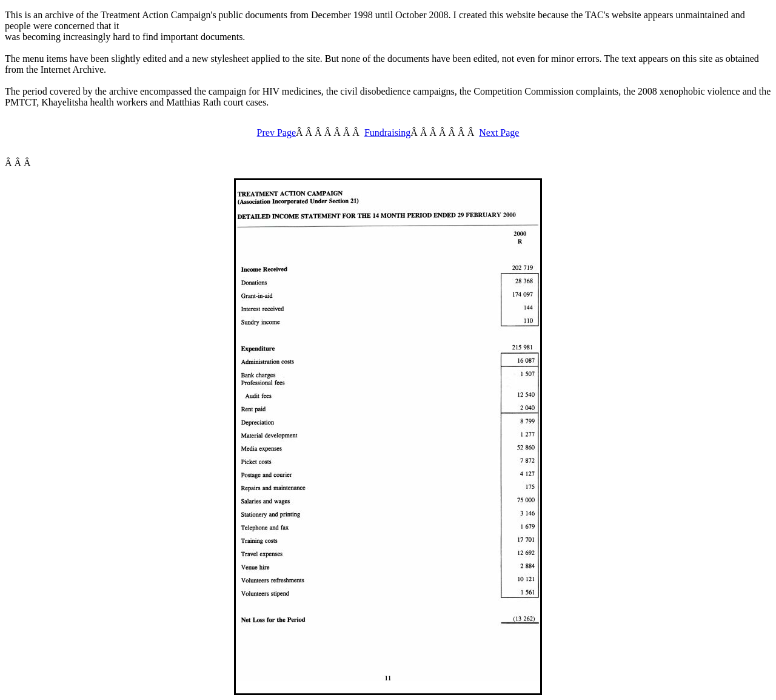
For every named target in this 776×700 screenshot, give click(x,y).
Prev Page (276, 133)
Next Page (499, 133)
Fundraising (387, 133)
